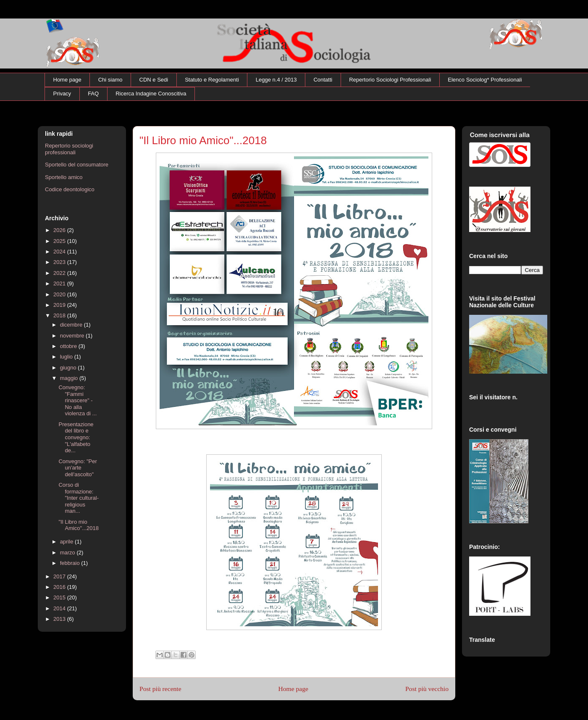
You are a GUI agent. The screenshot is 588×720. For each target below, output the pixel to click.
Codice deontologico (70, 189)
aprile (67, 542)
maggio (70, 378)
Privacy (62, 94)
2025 (60, 241)
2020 (60, 294)
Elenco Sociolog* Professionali (485, 80)
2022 (60, 273)
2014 (60, 608)
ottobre (69, 346)
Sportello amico (64, 177)
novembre (73, 336)
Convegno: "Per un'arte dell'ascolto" (77, 468)
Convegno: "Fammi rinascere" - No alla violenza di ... (77, 400)
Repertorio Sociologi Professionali (390, 80)
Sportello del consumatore (77, 165)
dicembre (72, 325)
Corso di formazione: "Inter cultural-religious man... (78, 498)
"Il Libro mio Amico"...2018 (79, 525)
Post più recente (160, 689)
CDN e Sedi (154, 80)
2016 (60, 587)
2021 (60, 284)
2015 (60, 597)
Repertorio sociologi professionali (69, 149)
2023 (60, 262)
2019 (60, 305)
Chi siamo (110, 80)
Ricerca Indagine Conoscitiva (151, 94)
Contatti (323, 80)
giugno (69, 368)
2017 (60, 576)
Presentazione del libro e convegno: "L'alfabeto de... (76, 437)
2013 (60, 619)
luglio (67, 357)
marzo (68, 553)
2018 (60, 315)
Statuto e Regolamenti (212, 80)
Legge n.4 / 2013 (276, 80)
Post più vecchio (427, 689)
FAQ (93, 94)
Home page (67, 80)
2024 (60, 252)
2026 (60, 230)
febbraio (71, 563)
